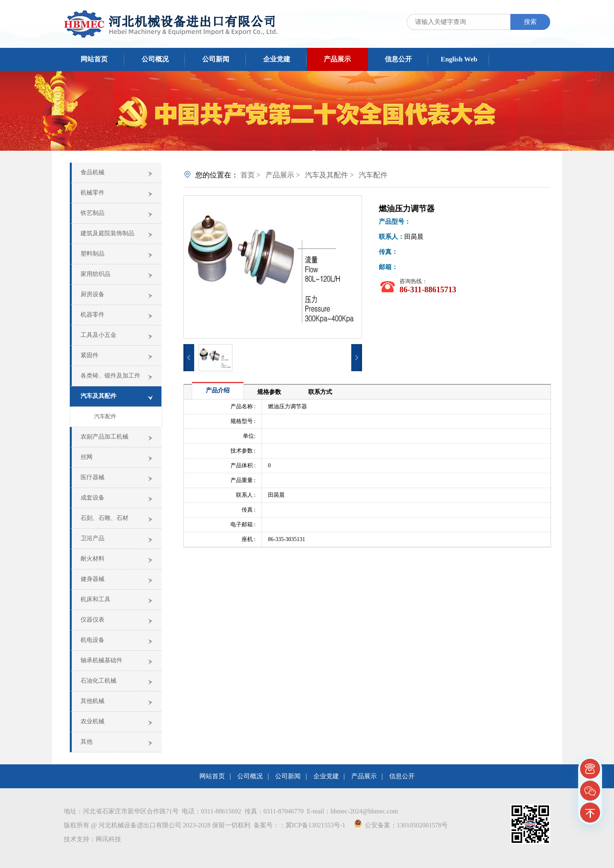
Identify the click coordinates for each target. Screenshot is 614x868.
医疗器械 (92, 477)
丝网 (87, 457)
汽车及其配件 (98, 396)
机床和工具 (95, 599)
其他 (87, 742)
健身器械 (92, 579)
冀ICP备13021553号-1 (315, 825)
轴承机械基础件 (101, 660)
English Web (459, 59)
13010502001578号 (422, 825)
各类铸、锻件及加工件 (110, 376)
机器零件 (92, 315)
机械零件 (92, 193)
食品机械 (92, 172)
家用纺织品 (95, 274)
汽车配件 (105, 416)
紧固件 (90, 355)
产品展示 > (283, 175)
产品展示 (337, 59)
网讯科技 (108, 839)
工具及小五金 (98, 335)
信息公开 (398, 59)
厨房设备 (92, 294)
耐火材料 (92, 559)
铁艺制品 (92, 213)
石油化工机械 (98, 681)
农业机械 (92, 721)
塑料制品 (92, 254)
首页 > (251, 175)
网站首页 (94, 59)
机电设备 (92, 640)
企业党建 (277, 59)
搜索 (530, 22)
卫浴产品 (92, 538)
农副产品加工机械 (104, 437)
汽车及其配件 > (330, 175)
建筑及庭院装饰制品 (107, 233)
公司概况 (155, 59)
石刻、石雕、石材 (104, 518)
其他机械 (92, 701)
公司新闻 (216, 59)
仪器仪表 (92, 620)
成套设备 (92, 498)
